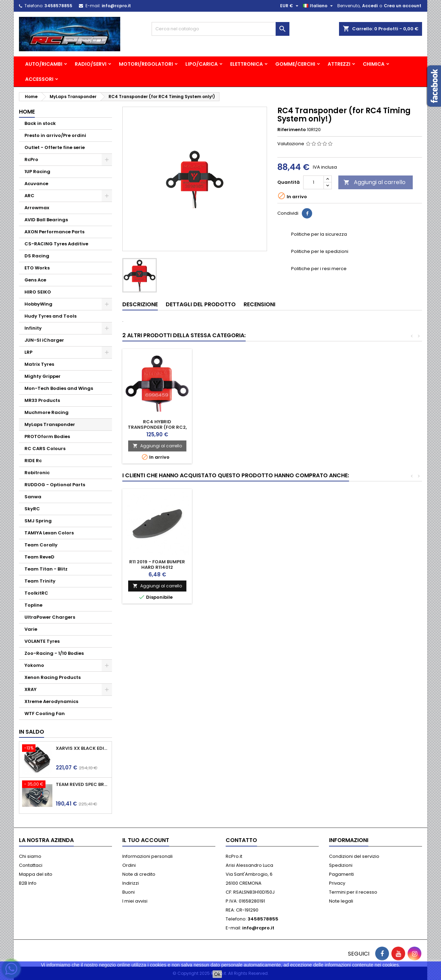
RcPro (31, 159)
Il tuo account (146, 840)
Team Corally (41, 545)
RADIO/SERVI (91, 64)
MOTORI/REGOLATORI (146, 64)
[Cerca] (220, 29)
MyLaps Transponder (50, 424)
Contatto (241, 840)
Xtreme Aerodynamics (51, 701)
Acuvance (36, 184)
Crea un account (403, 6)
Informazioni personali (147, 856)
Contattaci (31, 865)
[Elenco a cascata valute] (290, 6)
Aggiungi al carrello (375, 182)
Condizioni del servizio (354, 856)
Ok (217, 974)
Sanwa (33, 497)
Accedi (370, 6)
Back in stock (40, 123)
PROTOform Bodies (47, 436)
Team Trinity (40, 581)
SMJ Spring (38, 521)
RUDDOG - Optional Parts (55, 485)
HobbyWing (38, 304)
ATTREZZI (339, 64)
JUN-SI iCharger (44, 340)
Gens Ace (35, 280)
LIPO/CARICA (202, 64)
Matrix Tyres (39, 364)
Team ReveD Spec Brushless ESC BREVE (82, 785)
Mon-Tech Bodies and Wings (59, 388)
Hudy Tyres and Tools (50, 316)
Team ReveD (39, 557)
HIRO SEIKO (38, 292)
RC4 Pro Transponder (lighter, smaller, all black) (157, 427)
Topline (33, 605)
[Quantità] (314, 182)
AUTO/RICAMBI (44, 64)
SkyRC (32, 509)
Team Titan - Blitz (46, 569)
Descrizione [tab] (140, 304)
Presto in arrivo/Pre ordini (55, 135)
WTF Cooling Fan (45, 713)
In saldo (32, 732)
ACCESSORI (39, 79)
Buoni (129, 892)
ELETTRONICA (247, 64)
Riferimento (292, 130)
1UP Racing (37, 172)
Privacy (337, 883)
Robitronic (37, 473)
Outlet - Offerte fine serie (55, 147)
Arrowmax (37, 208)
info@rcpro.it (116, 6)
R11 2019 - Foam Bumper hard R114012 (157, 564)
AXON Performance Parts (54, 232)
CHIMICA (374, 64)
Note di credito (139, 874)
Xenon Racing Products (53, 677)
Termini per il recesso (353, 892)
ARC (29, 196)
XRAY (30, 689)
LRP (28, 352)
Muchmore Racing (47, 412)
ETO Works (37, 268)
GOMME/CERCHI (295, 64)
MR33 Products (42, 400)
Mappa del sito (36, 874)
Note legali (341, 901)
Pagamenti (341, 874)
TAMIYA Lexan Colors (49, 533)
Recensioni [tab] (259, 304)
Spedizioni (341, 865)
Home (27, 112)
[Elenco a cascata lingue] (319, 6)
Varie (31, 629)
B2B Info (28, 883)
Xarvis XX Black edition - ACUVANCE (82, 748)
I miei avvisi (135, 901)
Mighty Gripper (43, 376)
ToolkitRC (36, 593)
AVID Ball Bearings (46, 220)
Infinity (33, 328)
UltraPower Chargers (50, 617)
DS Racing (37, 256)
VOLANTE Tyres (42, 641)
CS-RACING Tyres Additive (56, 244)
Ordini (129, 865)
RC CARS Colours (45, 449)
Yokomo (34, 665)
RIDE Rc (33, 461)
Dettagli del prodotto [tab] (201, 304)
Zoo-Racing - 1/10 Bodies (54, 653)
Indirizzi (131, 883)
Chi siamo (30, 856)
